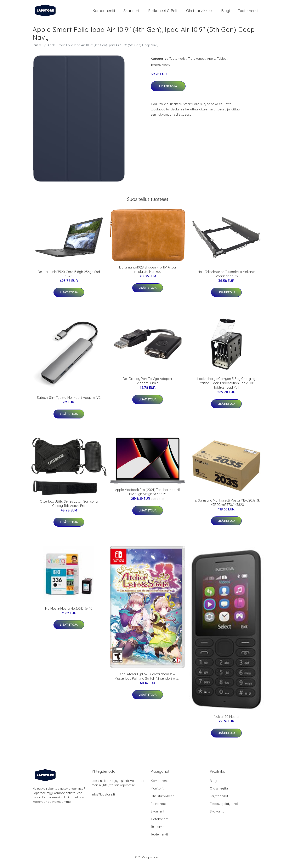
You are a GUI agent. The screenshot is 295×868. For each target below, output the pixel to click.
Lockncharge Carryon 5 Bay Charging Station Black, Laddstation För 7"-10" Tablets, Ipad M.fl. (226, 387)
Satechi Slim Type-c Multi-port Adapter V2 (69, 401)
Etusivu (38, 49)
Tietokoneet (197, 62)
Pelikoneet (158, 807)
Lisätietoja (168, 90)
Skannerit (132, 12)
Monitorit (157, 792)
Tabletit (222, 62)
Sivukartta (217, 815)
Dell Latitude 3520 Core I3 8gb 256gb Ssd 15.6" (69, 277)
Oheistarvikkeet (200, 12)
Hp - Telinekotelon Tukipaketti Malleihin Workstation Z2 (226, 277)
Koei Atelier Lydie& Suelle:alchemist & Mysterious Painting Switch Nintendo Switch (148, 680)
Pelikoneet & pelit (163, 12)
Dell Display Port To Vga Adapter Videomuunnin (148, 384)
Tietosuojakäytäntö (224, 807)
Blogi (225, 12)
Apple (211, 62)
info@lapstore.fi (103, 798)
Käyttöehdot (219, 800)
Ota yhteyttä (219, 792)
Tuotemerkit (248, 12)
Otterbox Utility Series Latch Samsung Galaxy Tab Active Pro (69, 507)
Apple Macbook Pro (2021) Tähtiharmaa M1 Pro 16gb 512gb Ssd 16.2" (148, 496)
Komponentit (104, 12)
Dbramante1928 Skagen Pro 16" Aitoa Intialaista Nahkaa (147, 273)
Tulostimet (158, 830)
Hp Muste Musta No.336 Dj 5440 (69, 612)
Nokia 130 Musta (226, 720)
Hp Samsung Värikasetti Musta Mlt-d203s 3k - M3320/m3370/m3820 (226, 506)
